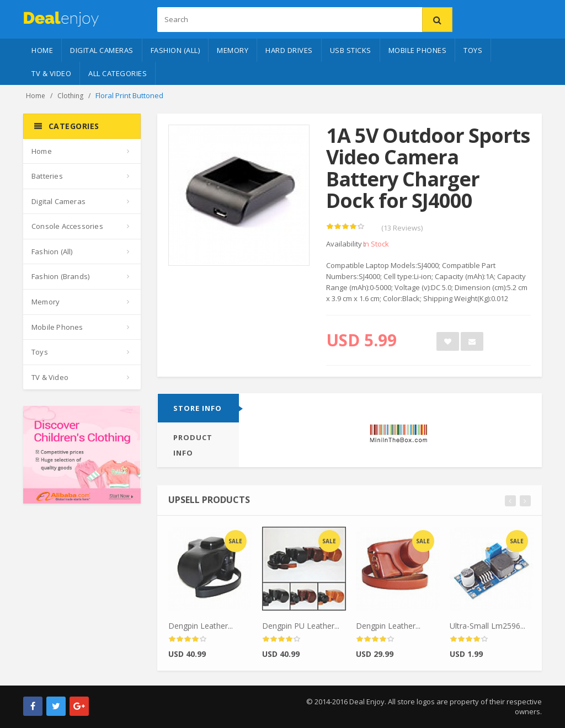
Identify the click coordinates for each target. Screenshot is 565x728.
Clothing (70, 96)
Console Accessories (67, 226)
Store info (198, 409)
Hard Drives (289, 50)
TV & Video (51, 73)
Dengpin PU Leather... (301, 629)
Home (42, 50)
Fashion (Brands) (60, 276)
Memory (233, 50)
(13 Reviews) (402, 228)
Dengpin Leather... (201, 629)
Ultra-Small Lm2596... (487, 629)
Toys (473, 50)
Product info (193, 446)
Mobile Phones (418, 50)
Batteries (47, 176)
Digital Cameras (102, 50)
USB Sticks (351, 50)
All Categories (118, 73)
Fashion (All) (175, 50)
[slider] (345, 227)
